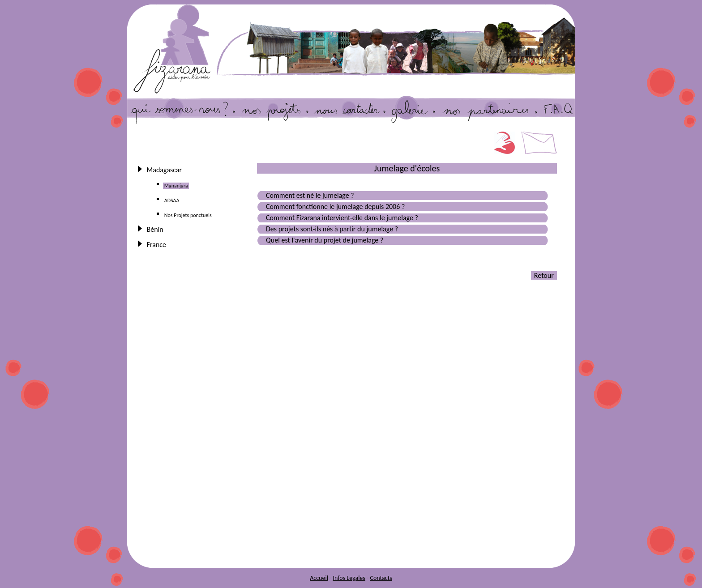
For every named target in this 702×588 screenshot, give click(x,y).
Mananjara (176, 186)
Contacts (381, 578)
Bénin (155, 229)
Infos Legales (349, 578)
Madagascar (164, 170)
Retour (544, 275)
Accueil (319, 578)
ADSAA (172, 200)
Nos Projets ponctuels (188, 215)
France (156, 245)
